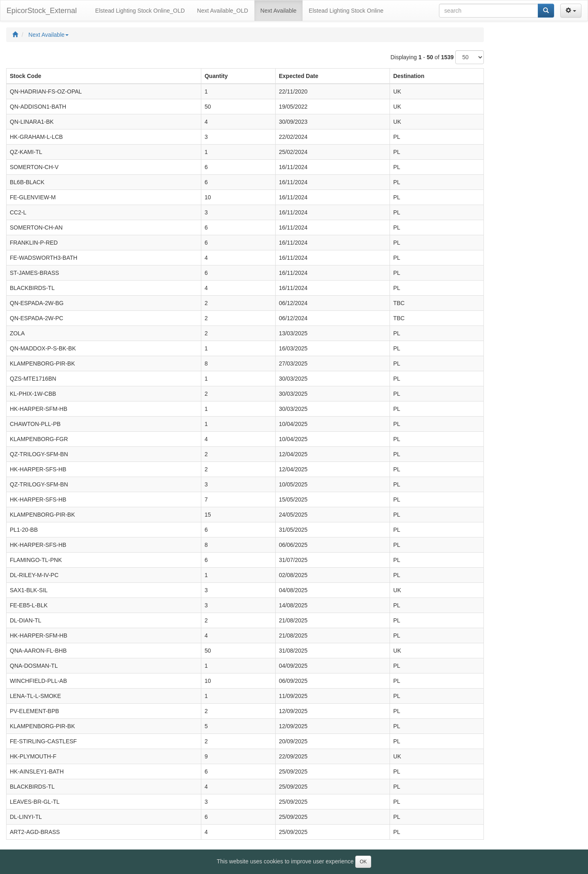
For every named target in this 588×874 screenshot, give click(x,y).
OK (363, 862)
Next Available (49, 35)
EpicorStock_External (42, 11)
